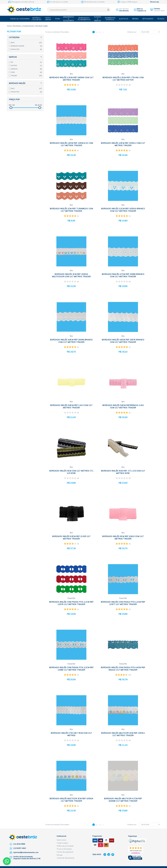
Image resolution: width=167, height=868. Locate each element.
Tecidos (158, 19)
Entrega (60, 595)
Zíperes (134, 19)
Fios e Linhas (50, 19)
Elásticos (123, 19)
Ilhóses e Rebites (98, 19)
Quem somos (62, 580)
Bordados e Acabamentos (85, 19)
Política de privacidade (65, 586)
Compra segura (62, 583)
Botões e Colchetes (39, 19)
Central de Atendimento (66, 598)
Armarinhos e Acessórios (70, 19)
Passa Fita (102, 403)
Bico (64, 74)
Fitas (59, 19)
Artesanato (146, 19)
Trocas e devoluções (64, 589)
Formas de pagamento (65, 592)
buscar (108, 10)
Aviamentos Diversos (110, 19)
